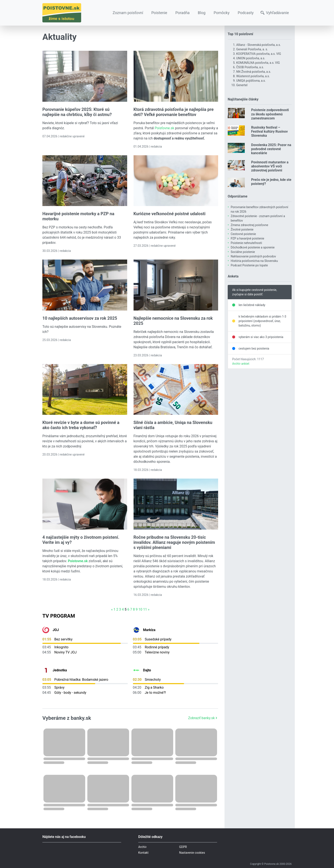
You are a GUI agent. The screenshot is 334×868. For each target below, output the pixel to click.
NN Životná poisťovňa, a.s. (254, 72)
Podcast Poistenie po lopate (249, 265)
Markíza (149, 630)
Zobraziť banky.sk (203, 718)
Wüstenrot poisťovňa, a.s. (253, 76)
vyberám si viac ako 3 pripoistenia (261, 337)
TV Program (59, 616)
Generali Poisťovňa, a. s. (252, 49)
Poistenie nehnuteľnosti (246, 243)
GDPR (183, 847)
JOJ (56, 630)
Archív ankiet (241, 364)
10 (140, 609)
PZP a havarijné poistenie (247, 238)
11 (145, 609)
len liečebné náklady (252, 305)
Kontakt (143, 853)
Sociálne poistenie (243, 252)
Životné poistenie (242, 229)
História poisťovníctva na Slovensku (254, 261)
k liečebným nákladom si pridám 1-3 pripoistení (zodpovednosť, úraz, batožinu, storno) (262, 321)
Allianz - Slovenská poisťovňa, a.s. (258, 45)
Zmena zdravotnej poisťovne (249, 225)
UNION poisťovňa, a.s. (251, 58)
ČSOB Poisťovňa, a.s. (250, 67)
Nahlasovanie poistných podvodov (253, 256)
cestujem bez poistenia (254, 348)
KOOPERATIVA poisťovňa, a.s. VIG (259, 54)
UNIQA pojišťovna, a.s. (251, 81)
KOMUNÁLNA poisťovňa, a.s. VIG (258, 63)
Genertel (242, 85)
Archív (142, 847)
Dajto (147, 670)
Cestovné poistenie (243, 234)
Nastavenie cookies (192, 853)
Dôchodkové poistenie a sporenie (253, 247)
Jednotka (60, 670)
